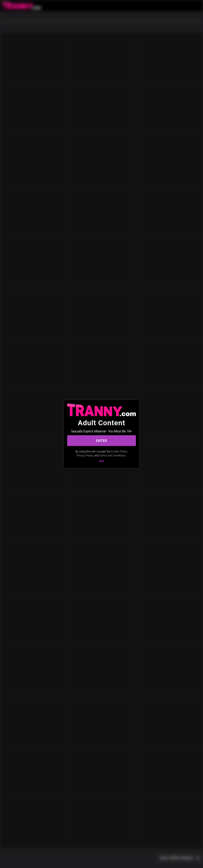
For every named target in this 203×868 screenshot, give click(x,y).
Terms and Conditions (113, 455)
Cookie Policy (119, 452)
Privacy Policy (85, 455)
